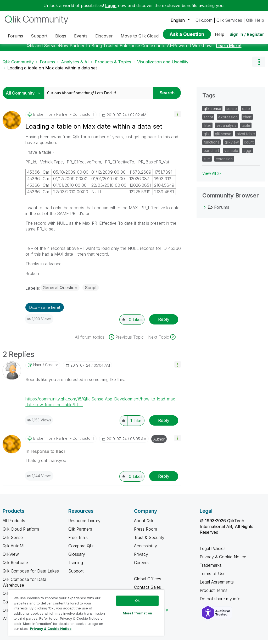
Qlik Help (255, 20)
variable (231, 154)
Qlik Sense (13, 541)
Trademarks (211, 569)
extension (224, 163)
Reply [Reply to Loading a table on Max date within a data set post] (164, 323)
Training (76, 566)
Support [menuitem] (39, 36)
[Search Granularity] (25, 97)
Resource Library (84, 525)
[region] (86, 613)
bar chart (211, 154)
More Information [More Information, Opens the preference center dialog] (137, 613)
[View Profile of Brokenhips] (43, 118)
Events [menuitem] (81, 36)
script (208, 121)
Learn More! (229, 49)
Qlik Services (229, 20)
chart (247, 121)
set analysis (226, 129)
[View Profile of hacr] (37, 369)
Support (76, 575)
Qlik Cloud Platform (21, 533)
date (246, 112)
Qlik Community (18, 66)
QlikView (11, 558)
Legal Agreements (217, 586)
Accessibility (146, 550)
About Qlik (144, 525)
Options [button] (259, 66)
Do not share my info (221, 603)
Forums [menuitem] (15, 36)
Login (111, 5)
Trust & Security (149, 541)
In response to (45, 455)
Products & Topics (113, 66)
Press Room (146, 533)
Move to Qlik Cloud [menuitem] (140, 36)
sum (207, 163)
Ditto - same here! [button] (45, 311)
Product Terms (214, 594)
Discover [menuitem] (104, 36)
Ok (137, 601)
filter (207, 129)
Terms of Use (213, 577)
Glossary (77, 558)
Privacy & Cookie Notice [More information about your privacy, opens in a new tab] (51, 629)
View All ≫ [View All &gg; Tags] (212, 177)
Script (91, 291)
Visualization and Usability (163, 66)
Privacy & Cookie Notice (223, 561)
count (249, 146)
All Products (14, 525)
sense (232, 112)
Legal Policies (213, 552)
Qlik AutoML (14, 550)
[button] (178, 118)
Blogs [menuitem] (61, 36)
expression (228, 121)
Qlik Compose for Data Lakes (31, 575)
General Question (60, 291)
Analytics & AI (75, 66)
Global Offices (148, 583)
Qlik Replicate (15, 566)
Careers (141, 566)
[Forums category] (205, 211)
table (246, 129)
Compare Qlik (81, 550)
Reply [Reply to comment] (164, 424)
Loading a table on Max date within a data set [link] (52, 72)
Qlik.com (204, 20)
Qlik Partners (80, 533)
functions (211, 146)
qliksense (223, 138)
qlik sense (212, 112)
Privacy (141, 558)
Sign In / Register (247, 34)
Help (220, 34)
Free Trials (78, 541)
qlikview (232, 146)
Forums (47, 66)
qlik (207, 138)
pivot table (246, 138)
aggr (247, 154)
